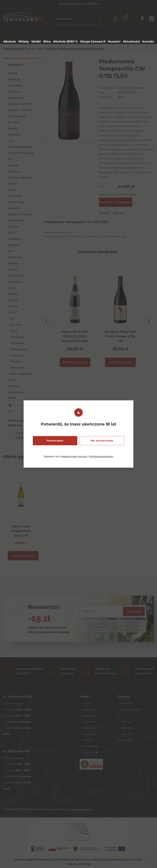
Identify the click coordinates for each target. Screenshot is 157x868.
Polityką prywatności (101, 456)
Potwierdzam (55, 441)
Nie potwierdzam (102, 441)
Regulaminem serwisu (74, 456)
